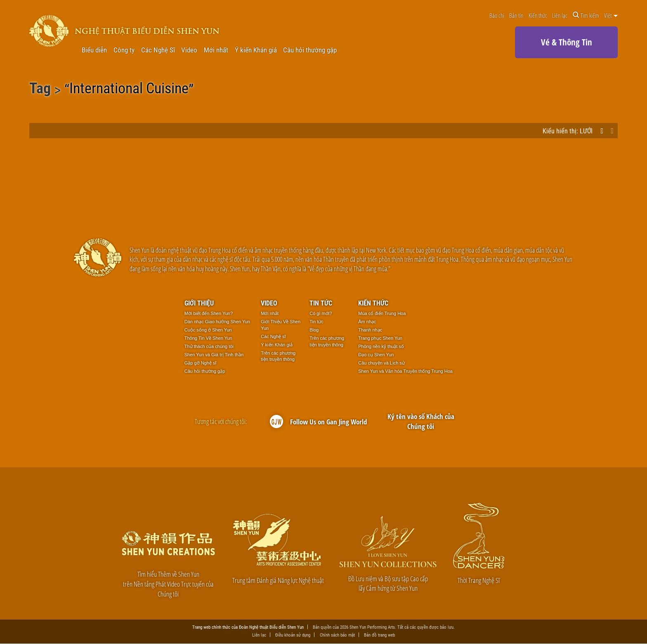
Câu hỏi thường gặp (310, 50)
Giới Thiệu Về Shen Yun (281, 325)
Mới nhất (216, 50)
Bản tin (516, 15)
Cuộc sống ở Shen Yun (208, 330)
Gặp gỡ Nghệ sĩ (201, 363)
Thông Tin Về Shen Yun (208, 338)
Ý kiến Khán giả (256, 50)
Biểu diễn (94, 50)
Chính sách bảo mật (337, 635)
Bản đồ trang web (379, 635)
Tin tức (321, 303)
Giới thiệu (199, 303)
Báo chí (497, 15)
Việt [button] (611, 15)
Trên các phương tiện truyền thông (278, 356)
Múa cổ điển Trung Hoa (382, 313)
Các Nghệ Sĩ (158, 50)
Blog (314, 330)
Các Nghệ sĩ (273, 336)
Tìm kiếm (586, 15)
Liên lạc (560, 15)
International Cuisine (129, 90)
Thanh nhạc (370, 330)
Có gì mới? (321, 313)
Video (189, 50)
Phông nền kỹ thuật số (381, 346)
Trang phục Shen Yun (380, 338)
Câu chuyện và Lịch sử (381, 363)
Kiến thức (538, 15)
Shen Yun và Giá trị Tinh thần (214, 355)
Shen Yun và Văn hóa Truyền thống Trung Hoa (405, 371)
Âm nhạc (367, 322)
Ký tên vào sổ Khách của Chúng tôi (421, 421)
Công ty (124, 50)
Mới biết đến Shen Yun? (209, 313)
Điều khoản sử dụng (293, 635)
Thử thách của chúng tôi (209, 346)
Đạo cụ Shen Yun (376, 355)
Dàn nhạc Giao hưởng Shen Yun (217, 322)
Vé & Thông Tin (567, 42)
